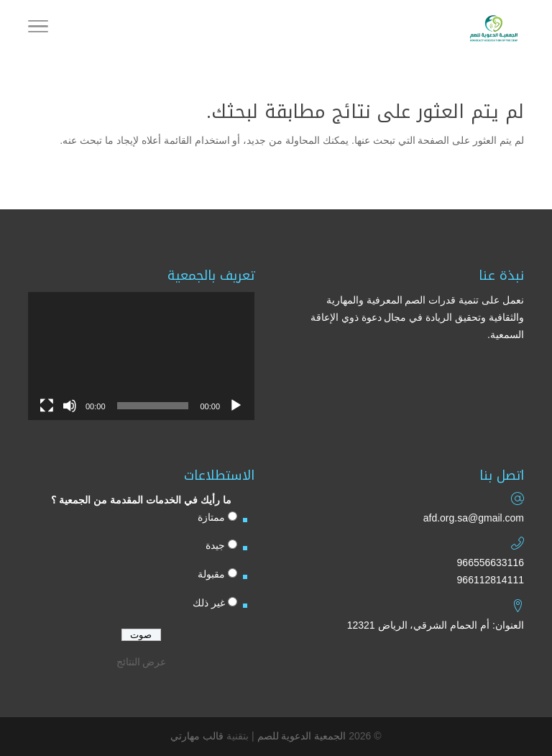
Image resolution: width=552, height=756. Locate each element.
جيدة (215, 545)
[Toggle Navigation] (38, 29)
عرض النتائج (142, 662)
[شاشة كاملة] (47, 406)
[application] (141, 356)
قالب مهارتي (197, 736)
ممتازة (211, 517)
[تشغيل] (236, 406)
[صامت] (70, 406)
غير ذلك (209, 603)
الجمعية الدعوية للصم (302, 736)
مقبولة (211, 574)
